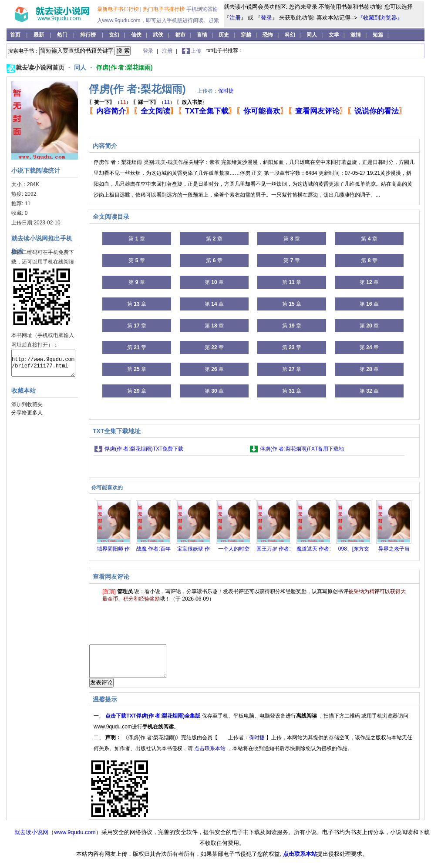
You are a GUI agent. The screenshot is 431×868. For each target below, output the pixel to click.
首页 (16, 35)
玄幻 (114, 35)
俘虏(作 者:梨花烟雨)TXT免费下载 (144, 449)
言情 (202, 35)
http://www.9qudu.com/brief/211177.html (43, 363)
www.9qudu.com (75, 839)
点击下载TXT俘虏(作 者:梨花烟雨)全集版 (153, 722)
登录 (266, 18)
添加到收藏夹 (27, 404)
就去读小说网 (31, 839)
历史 (224, 35)
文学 (334, 35)
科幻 (290, 35)
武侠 (158, 35)
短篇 (378, 35)
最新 (39, 35)
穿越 (246, 35)
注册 (235, 18)
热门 (63, 35)
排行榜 (89, 35)
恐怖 (268, 35)
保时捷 (226, 91)
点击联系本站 (210, 755)
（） (110, 102)
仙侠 (136, 35)
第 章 (136, 239)
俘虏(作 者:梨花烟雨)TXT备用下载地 (302, 449)
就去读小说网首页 (41, 67)
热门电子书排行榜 (164, 9)
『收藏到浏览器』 (380, 18)
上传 (196, 51)
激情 (356, 35)
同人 (312, 35)
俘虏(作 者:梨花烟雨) (125, 67)
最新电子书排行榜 (119, 9)
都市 (180, 35)
